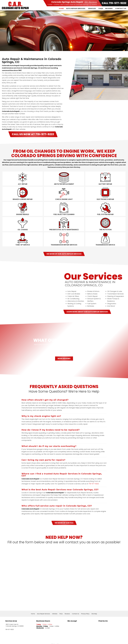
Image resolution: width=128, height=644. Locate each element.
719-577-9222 (94, 474)
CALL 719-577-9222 (114, 3)
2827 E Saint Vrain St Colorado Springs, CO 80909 (79, 5)
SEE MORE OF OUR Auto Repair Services (64, 244)
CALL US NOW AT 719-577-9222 (33, 134)
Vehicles (92, 8)
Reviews (109, 8)
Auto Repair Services (76, 8)
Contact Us (121, 8)
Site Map (94, 604)
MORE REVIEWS (64, 349)
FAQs (101, 8)
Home (61, 8)
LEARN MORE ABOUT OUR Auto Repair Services (87, 302)
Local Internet (68, 641)
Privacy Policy (85, 604)
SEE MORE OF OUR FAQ (64, 513)
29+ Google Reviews (57, 634)
